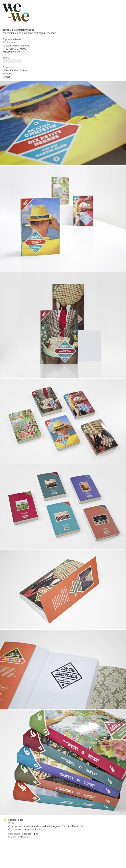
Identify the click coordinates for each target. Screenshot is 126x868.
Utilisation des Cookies (15, 71)
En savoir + (8, 67)
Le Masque (23, 837)
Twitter (6, 77)
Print (35, 834)
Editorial (26, 834)
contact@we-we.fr (12, 52)
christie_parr (16, 820)
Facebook (8, 74)
